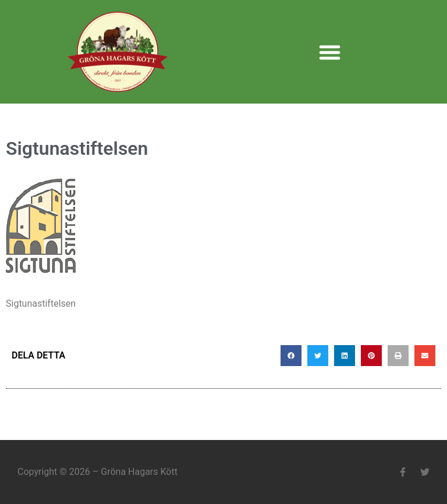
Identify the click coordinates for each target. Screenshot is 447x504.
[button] (330, 52)
